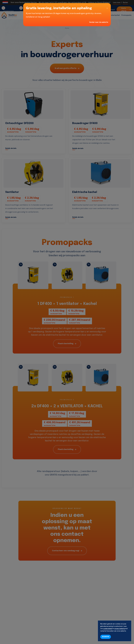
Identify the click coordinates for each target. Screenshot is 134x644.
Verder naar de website (99, 22)
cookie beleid (108, 629)
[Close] (107, 8)
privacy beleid (119, 629)
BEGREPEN (106, 637)
